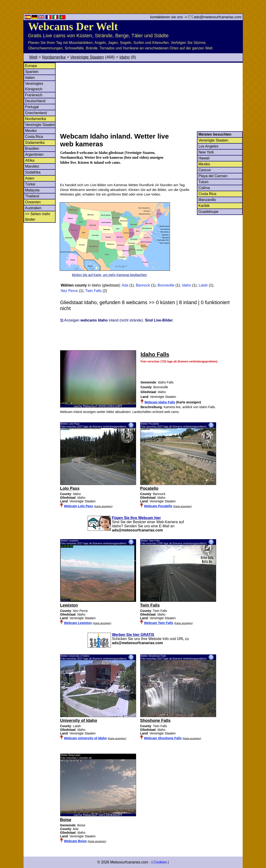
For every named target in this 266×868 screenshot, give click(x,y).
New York (206, 152)
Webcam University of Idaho (85, 738)
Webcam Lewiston (78, 623)
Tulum (204, 182)
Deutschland (35, 101)
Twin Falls (93, 291)
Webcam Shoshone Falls (163, 738)
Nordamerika (54, 57)
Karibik (204, 206)
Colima (204, 188)
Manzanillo (207, 200)
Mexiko (31, 131)
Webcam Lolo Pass (79, 506)
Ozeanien (33, 202)
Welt (33, 57)
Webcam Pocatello (158, 506)
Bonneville (166, 285)
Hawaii (204, 158)
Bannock (143, 285)
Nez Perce (69, 291)
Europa (31, 66)
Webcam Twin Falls (159, 623)
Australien (33, 208)
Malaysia (32, 190)
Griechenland (36, 113)
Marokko (32, 166)
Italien (30, 78)
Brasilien (32, 149)
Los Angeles (208, 146)
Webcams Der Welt (73, 26)
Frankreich (34, 95)
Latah (203, 285)
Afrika (30, 160)
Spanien (32, 72)
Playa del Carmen (213, 176)
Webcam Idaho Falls (160, 402)
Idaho (125, 57)
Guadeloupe (208, 212)
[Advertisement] (151, 97)
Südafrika (33, 172)
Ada (125, 285)
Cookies (160, 862)
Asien (30, 178)
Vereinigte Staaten (87, 57)
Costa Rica (34, 137)
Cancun (205, 170)
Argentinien (34, 154)
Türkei (30, 184)
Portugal (32, 107)
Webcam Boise (75, 841)
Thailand (32, 196)
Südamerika (35, 143)
